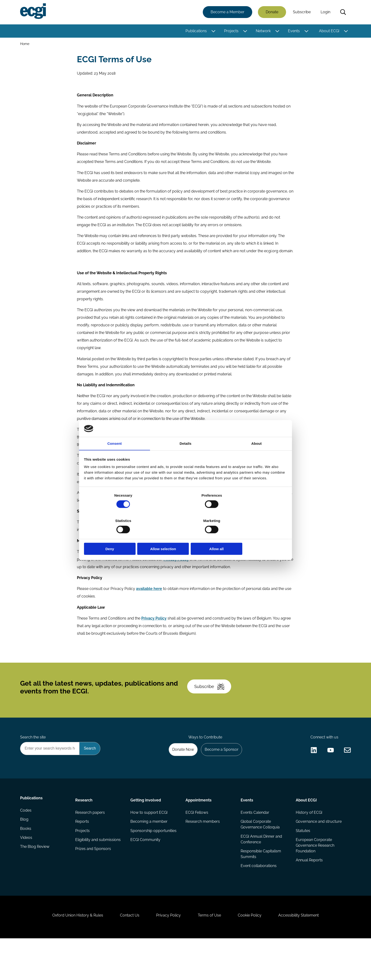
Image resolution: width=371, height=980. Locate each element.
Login (325, 12)
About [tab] (256, 457)
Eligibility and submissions (98, 873)
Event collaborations (258, 899)
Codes (26, 844)
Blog (25, 854)
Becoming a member (149, 854)
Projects (231, 31)
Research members (203, 854)
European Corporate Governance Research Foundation (315, 879)
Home (25, 45)
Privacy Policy (168, 954)
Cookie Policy (253, 954)
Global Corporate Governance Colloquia (260, 857)
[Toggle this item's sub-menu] (213, 31)
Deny (117, 536)
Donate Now (181, 780)
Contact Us (127, 954)
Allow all (254, 536)
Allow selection (185, 536)
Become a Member (227, 12)
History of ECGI (309, 844)
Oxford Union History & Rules (73, 954)
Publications (195, 31)
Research (84, 831)
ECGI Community (146, 873)
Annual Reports (309, 894)
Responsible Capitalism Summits (261, 887)
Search (342, 13)
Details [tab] (185, 457)
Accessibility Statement (304, 954)
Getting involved (146, 831)
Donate (271, 12)
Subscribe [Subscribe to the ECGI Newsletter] (211, 713)
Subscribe (301, 12)
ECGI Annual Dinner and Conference (261, 872)
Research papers (91, 844)
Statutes (303, 863)
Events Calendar (255, 844)
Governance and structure (318, 854)
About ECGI (328, 31)
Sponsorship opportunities (154, 863)
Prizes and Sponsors (94, 882)
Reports (83, 854)
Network (263, 31)
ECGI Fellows (197, 844)
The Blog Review (35, 882)
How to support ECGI (149, 844)
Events (293, 31)
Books (26, 863)
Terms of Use (210, 954)
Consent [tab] (115, 457)
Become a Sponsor (220, 780)
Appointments (199, 831)
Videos (27, 873)
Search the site (34, 767)
